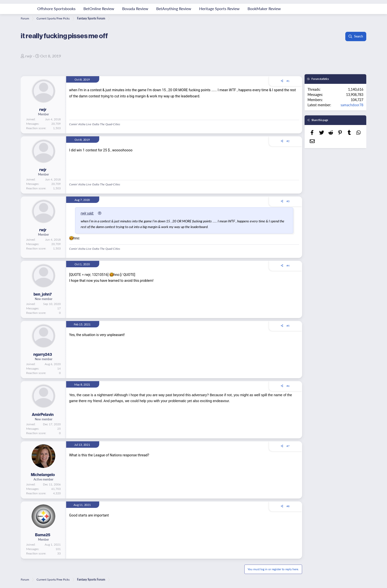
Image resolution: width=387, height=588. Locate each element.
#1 (288, 81)
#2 (288, 141)
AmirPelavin (43, 414)
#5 (288, 326)
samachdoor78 (352, 105)
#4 (288, 266)
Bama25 (43, 535)
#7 (288, 446)
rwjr (29, 56)
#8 (288, 506)
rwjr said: (87, 213)
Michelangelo (43, 475)
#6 (288, 386)
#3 (288, 201)
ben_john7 (43, 294)
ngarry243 (43, 354)
